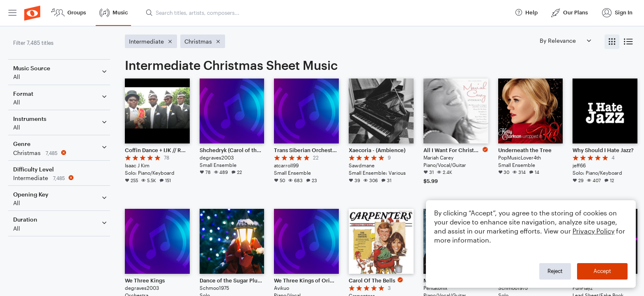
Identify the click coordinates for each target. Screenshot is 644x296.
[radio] (612, 42)
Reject (555, 271)
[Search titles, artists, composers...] (327, 13)
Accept (602, 271)
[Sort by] (565, 40)
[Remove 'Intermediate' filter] (61, 178)
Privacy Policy (593, 231)
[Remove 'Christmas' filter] (61, 153)
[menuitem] (12, 13)
